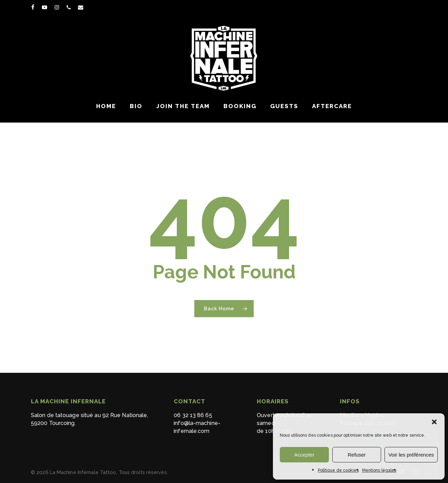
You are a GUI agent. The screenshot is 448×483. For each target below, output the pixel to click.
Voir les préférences (411, 455)
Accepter (304, 455)
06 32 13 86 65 (193, 415)
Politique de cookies (338, 470)
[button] (434, 422)
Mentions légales (379, 470)
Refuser (357, 455)
